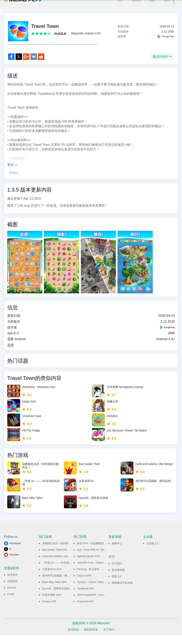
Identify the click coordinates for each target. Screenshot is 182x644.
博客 (115, 4)
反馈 (10, 354)
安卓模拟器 (118, 579)
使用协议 (73, 638)
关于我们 (117, 572)
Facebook (15, 552)
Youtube (14, 563)
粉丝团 (131, 4)
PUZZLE (60, 34)
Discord (12, 597)
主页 (161, 4)
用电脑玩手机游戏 (122, 592)
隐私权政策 (91, 638)
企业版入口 (153, 552)
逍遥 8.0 (116, 585)
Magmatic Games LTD (86, 33)
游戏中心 (117, 552)
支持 (147, 4)
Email (11, 603)
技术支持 (12, 584)
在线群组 (12, 590)
